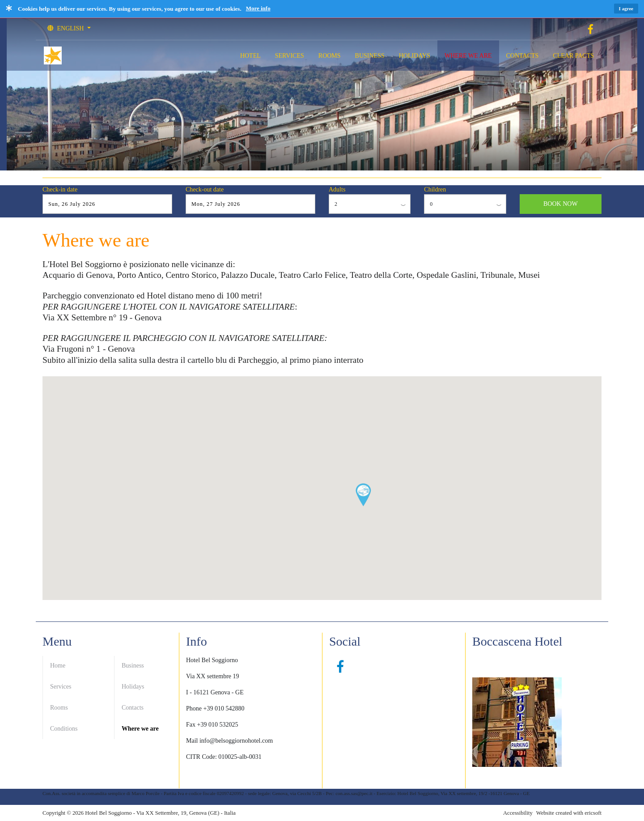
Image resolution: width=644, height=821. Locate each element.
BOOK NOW (561, 204)
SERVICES (290, 56)
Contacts (133, 708)
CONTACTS (523, 56)
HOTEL (250, 56)
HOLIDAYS (415, 56)
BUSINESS (370, 56)
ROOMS (330, 56)
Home (58, 666)
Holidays (133, 687)
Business (133, 666)
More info (258, 8)
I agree (626, 9)
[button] (363, 495)
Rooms (59, 708)
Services (61, 687)
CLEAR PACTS (573, 56)
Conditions (64, 729)
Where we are (140, 729)
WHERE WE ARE (468, 56)
